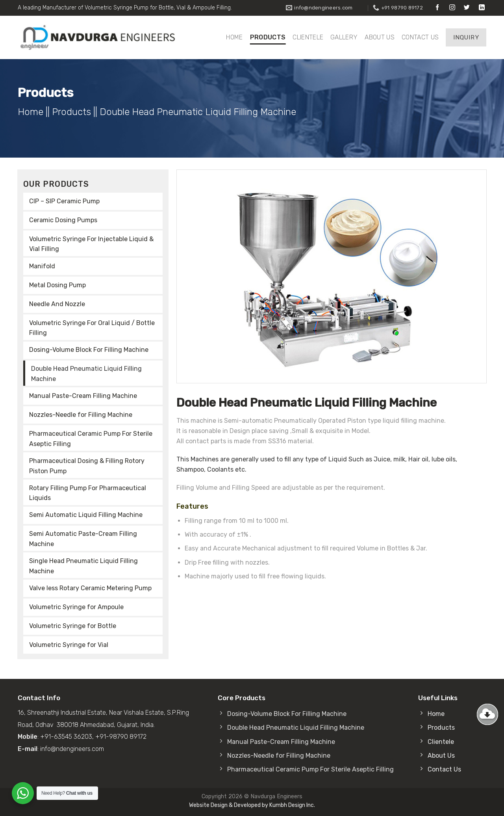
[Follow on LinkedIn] (482, 8)
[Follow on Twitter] (467, 8)
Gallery (344, 37)
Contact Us (420, 37)
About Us (380, 37)
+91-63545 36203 (66, 737)
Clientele (308, 37)
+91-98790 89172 (121, 737)
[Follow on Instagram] (452, 8)
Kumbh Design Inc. (292, 805)
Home (234, 37)
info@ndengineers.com (72, 749)
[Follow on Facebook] (437, 8)
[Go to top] (487, 714)
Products (268, 37)
